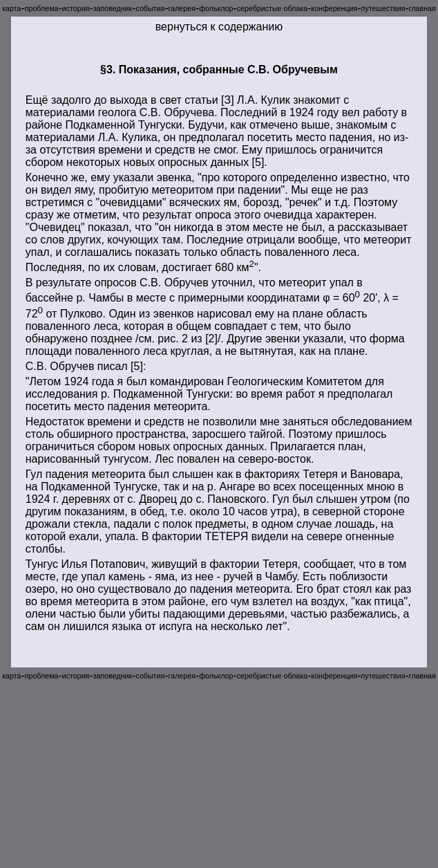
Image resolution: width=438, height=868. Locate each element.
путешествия (383, 8)
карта (11, 8)
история (76, 8)
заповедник (113, 8)
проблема (42, 8)
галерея (182, 8)
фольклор (216, 8)
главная (422, 8)
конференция (334, 8)
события (150, 8)
